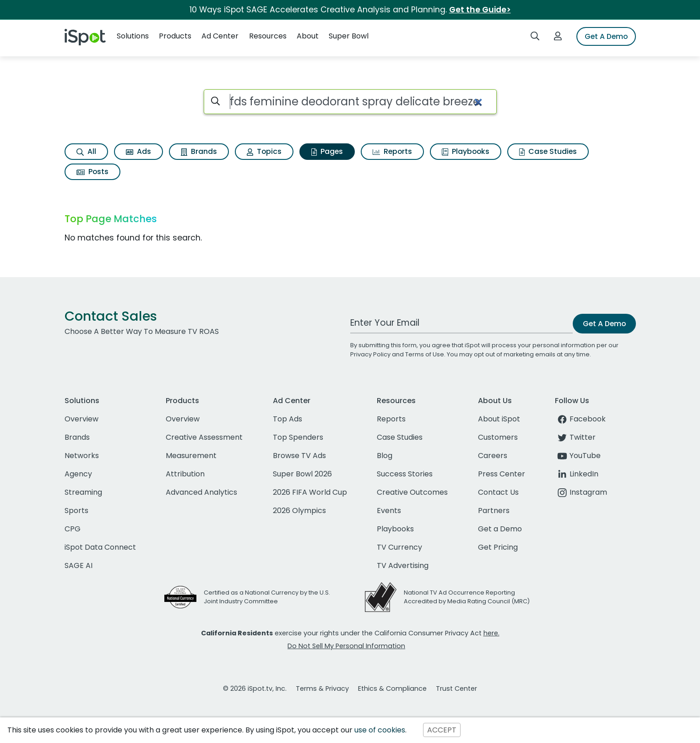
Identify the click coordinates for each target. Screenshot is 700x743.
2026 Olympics (299, 511)
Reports (392, 151)
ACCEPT (442, 730)
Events (389, 511)
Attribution (185, 474)
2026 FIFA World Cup (310, 492)
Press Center (502, 474)
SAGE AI (79, 565)
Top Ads (288, 419)
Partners (494, 511)
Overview (81, 419)
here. (491, 633)
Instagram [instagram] (581, 492)
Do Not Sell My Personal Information (346, 646)
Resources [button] (268, 36)
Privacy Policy (370, 354)
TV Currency (399, 547)
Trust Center (456, 688)
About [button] (308, 36)
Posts (92, 172)
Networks (82, 456)
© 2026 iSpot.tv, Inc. (255, 688)
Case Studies (548, 151)
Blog (385, 456)
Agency (78, 474)
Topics (264, 151)
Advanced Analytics (201, 492)
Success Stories (405, 474)
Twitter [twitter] (575, 437)
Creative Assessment (204, 437)
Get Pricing (498, 547)
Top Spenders (298, 437)
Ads (138, 151)
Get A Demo (606, 36)
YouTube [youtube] (578, 456)
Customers (498, 437)
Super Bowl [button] (349, 36)
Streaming (83, 492)
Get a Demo (500, 529)
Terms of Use (425, 354)
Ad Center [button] (220, 36)
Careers (493, 456)
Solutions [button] (133, 36)
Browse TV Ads (299, 456)
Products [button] (175, 36)
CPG (73, 529)
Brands (199, 151)
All (86, 151)
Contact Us (498, 492)
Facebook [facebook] (580, 419)
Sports (76, 511)
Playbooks (466, 151)
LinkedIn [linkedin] (577, 474)
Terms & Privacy (322, 688)
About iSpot (499, 419)
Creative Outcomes (412, 492)
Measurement (191, 456)
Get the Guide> (480, 10)
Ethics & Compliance (392, 688)
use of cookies (380, 730)
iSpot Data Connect (100, 547)
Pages (327, 151)
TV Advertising (403, 565)
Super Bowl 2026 (302, 474)
